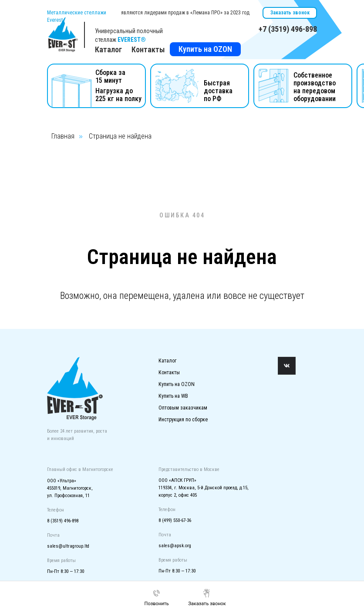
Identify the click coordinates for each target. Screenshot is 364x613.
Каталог (167, 361)
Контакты (148, 49)
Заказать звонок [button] (290, 13)
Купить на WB (173, 396)
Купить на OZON (205, 49)
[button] (207, 598)
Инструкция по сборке (183, 420)
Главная (63, 136)
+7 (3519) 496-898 (288, 29)
